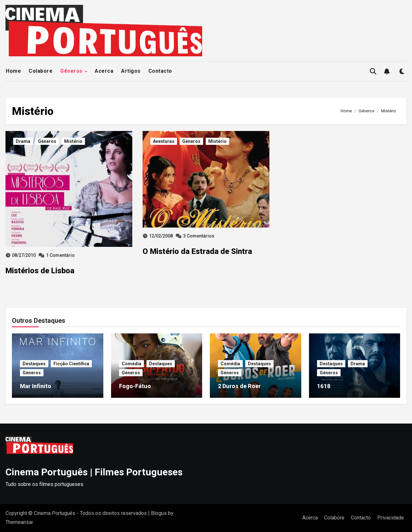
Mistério (73, 141)
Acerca (104, 71)
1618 (324, 386)
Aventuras (164, 141)
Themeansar (19, 522)
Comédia (131, 364)
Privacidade (391, 518)
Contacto (160, 71)
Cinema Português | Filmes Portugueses (94, 472)
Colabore (41, 71)
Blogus (159, 513)
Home (13, 71)
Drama (23, 141)
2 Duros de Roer (239, 386)
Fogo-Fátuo (135, 386)
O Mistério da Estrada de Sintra (197, 251)
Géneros (72, 71)
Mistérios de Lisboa (40, 271)
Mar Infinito (36, 386)
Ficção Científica (71, 364)
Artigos (131, 71)
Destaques (34, 364)
